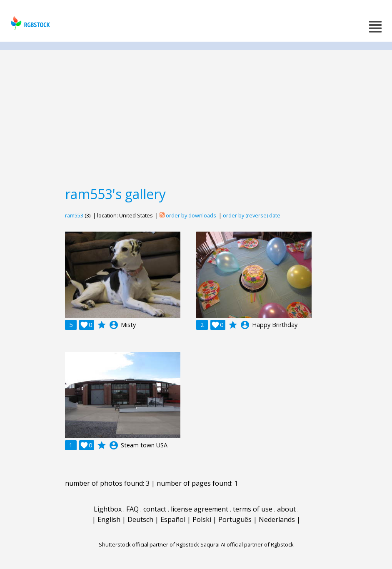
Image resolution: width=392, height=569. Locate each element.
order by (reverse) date (252, 215)
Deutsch (140, 519)
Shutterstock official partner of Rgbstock (149, 544)
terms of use (253, 509)
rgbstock (29, 23)
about (286, 509)
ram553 (74, 215)
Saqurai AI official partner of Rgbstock (247, 544)
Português (235, 519)
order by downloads (191, 215)
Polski (202, 519)
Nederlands (277, 519)
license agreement (200, 509)
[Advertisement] (196, 117)
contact (155, 509)
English (109, 519)
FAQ (132, 509)
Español (173, 519)
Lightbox (108, 509)
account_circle (114, 325)
